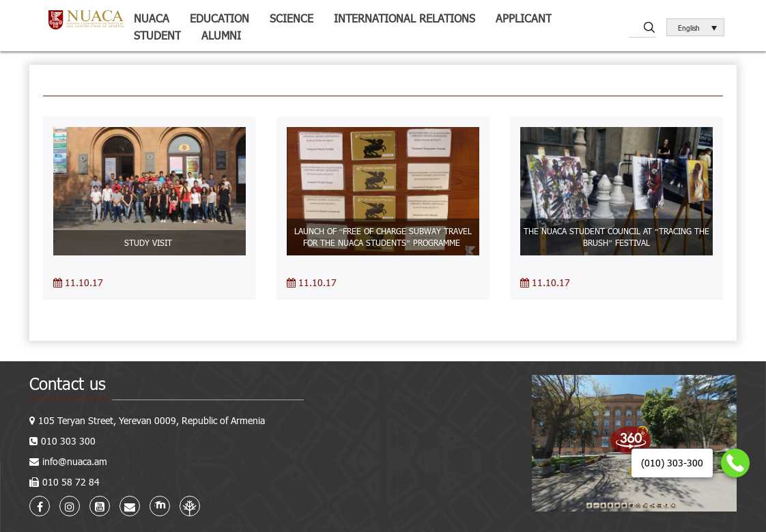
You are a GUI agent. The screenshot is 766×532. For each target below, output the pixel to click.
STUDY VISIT (150, 242)
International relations (405, 18)
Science (292, 18)
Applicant (524, 18)
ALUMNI (221, 35)
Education (219, 18)
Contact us (68, 383)
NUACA (152, 18)
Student (157, 35)
